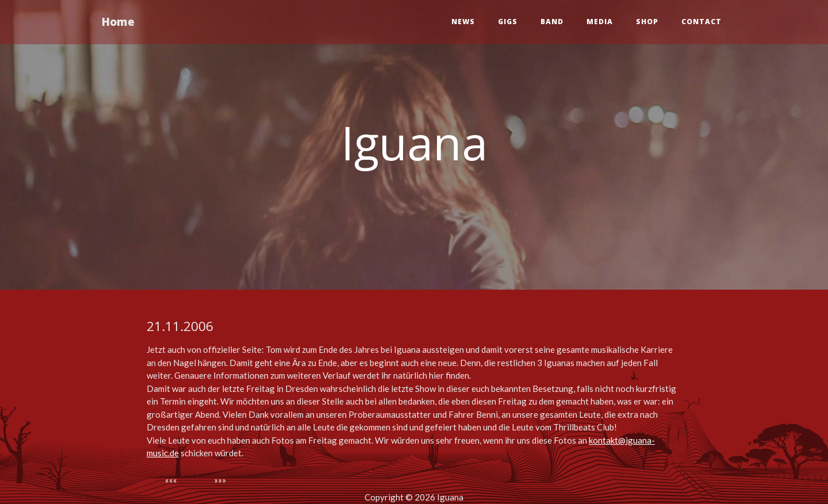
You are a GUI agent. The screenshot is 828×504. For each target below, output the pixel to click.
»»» (220, 480)
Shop (647, 23)
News (463, 23)
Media (600, 23)
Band (552, 23)
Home (123, 23)
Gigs (508, 23)
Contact (701, 23)
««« (171, 480)
